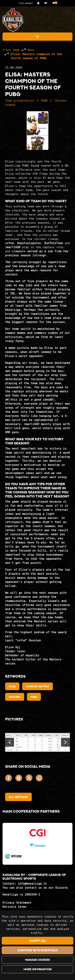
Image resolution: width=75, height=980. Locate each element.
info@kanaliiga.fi (32, 884)
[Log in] (39, 3)
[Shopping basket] (53, 3)
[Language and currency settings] (47, 3)
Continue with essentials (38, 950)
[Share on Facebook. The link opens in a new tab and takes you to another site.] (10, 779)
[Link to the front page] (13, 20)
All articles (18, 797)
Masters (15, 697)
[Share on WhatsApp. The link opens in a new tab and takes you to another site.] (40, 779)
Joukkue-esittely (37, 686)
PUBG (44, 101)
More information (38, 969)
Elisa (12, 686)
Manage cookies (37, 960)
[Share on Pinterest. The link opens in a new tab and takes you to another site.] (20, 779)
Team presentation (20, 101)
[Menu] (37, 37)
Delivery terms (14, 907)
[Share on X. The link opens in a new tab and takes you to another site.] (31, 779)
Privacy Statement (17, 903)
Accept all (37, 941)
